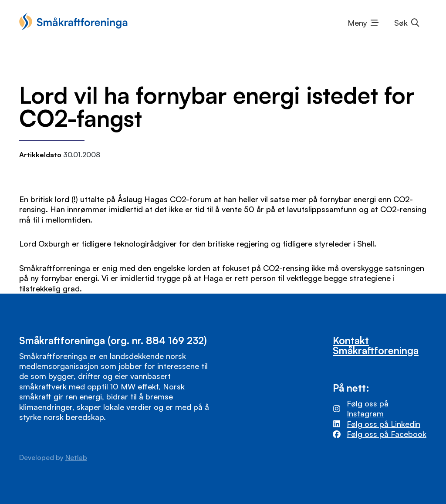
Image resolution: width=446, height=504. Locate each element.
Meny (357, 23)
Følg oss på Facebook (387, 434)
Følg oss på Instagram (368, 408)
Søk (401, 23)
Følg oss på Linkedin (383, 424)
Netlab (76, 457)
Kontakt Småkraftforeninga (376, 345)
